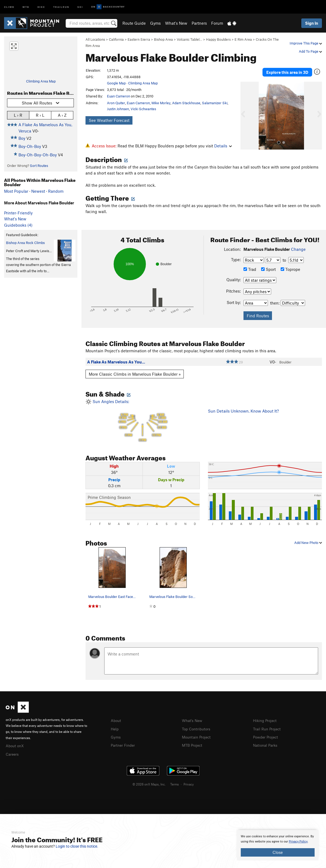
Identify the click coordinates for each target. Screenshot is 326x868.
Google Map (116, 83)
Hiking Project (266, 720)
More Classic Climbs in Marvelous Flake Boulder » (135, 374)
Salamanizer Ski (215, 103)
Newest (38, 191)
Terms (175, 783)
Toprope (290, 269)
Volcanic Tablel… (189, 39)
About (116, 720)
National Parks (266, 744)
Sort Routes (39, 166)
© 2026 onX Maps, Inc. (149, 783)
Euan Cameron (118, 96)
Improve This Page (306, 43)
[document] (278, 845)
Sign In (312, 23)
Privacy (189, 783)
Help (115, 728)
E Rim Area (243, 39)
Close (278, 852)
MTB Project (193, 744)
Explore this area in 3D (287, 71)
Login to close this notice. (77, 846)
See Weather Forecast (109, 120)
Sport (268, 269)
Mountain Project (198, 736)
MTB (26, 7)
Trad (250, 269)
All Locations (95, 39)
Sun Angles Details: (143, 420)
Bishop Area (163, 39)
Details (223, 146)
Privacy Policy (298, 842)
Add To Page (310, 51)
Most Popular (16, 191)
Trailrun (61, 7)
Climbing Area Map (41, 81)
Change (298, 249)
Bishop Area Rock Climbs (25, 243)
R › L (40, 115)
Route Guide (134, 23)
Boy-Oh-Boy (30, 146)
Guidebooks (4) (18, 225)
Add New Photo (308, 542)
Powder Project (267, 736)
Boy (22, 138)
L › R (18, 115)
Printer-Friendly (18, 213)
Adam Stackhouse (186, 103)
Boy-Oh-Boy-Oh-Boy (38, 155)
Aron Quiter (116, 103)
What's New (176, 23)
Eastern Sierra (139, 39)
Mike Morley (161, 103)
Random (56, 191)
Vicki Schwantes (143, 109)
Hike (41, 7)
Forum (217, 23)
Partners (199, 23)
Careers (13, 753)
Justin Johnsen (118, 109)
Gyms (155, 23)
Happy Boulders (218, 39)
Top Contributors (197, 728)
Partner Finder (124, 744)
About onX (15, 745)
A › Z (62, 115)
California (116, 39)
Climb (9, 7)
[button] (246, 112)
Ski (80, 7)
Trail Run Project (268, 728)
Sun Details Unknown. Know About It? (243, 411)
